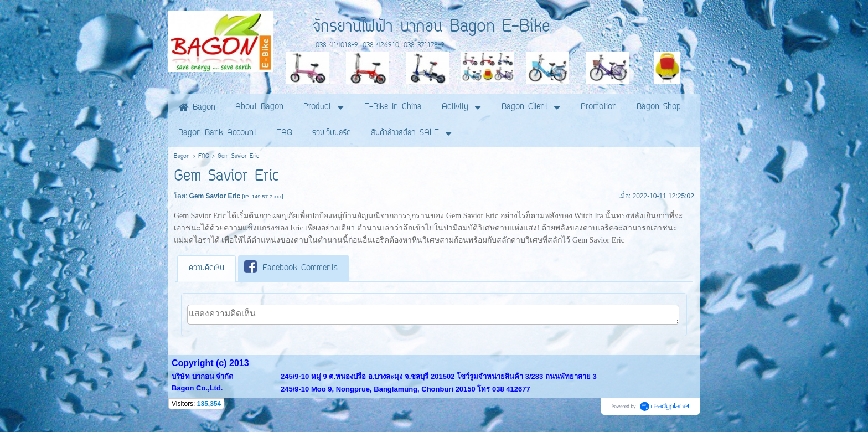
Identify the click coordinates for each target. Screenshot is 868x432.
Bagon (182, 156)
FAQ (204, 156)
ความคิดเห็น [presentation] (206, 268)
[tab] (206, 269)
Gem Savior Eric (472, 216)
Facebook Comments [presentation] (291, 268)
